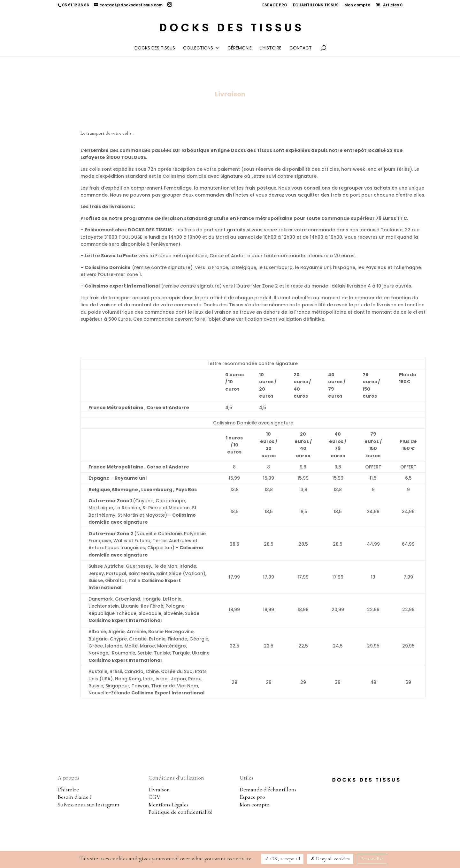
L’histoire (271, 48)
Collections (198, 48)
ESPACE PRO (275, 5)
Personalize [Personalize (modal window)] (372, 859)
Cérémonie (240, 48)
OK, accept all (282, 859)
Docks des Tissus (155, 48)
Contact (301, 48)
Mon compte (357, 5)
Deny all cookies (330, 859)
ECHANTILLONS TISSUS (316, 5)
